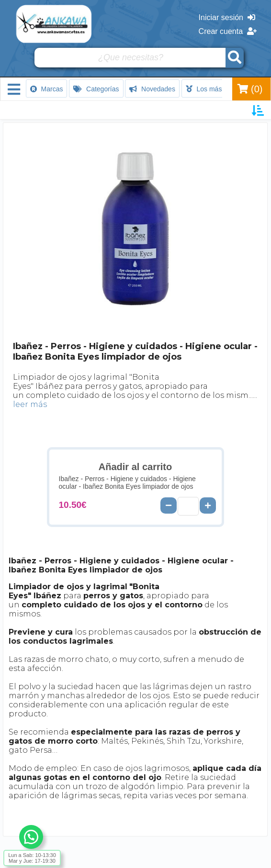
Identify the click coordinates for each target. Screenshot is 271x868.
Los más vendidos (218, 89)
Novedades (152, 89)
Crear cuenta (228, 31)
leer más (30, 404)
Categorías (96, 89)
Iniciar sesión (227, 17)
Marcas (47, 89)
